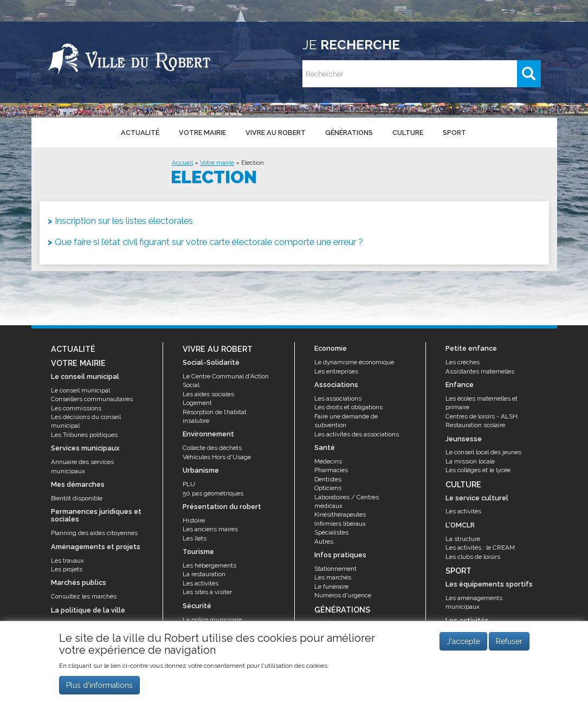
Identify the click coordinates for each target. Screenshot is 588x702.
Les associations (338, 398)
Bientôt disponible (77, 498)
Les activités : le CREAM (480, 548)
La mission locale (470, 461)
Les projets (67, 569)
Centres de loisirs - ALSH (482, 416)
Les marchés (333, 577)
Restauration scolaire (475, 425)
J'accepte (463, 642)
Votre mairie (202, 133)
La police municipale (212, 620)
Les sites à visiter (207, 592)
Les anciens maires (210, 529)
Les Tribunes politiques (84, 435)
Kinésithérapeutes (340, 514)
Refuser (509, 642)
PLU (189, 484)
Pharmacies (331, 470)
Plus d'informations (99, 685)
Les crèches (463, 362)
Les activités (201, 583)
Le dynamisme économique (354, 362)
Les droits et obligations (348, 407)
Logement (197, 403)
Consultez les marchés (84, 596)
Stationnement (335, 569)
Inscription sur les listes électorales (124, 221)
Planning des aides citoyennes (94, 533)
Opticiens (328, 488)
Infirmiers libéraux (340, 524)
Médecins (328, 461)
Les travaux (67, 561)
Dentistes (328, 479)
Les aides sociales (208, 394)
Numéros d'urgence (343, 595)
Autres (324, 542)
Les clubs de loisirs (473, 557)
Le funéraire (331, 587)
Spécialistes (331, 532)
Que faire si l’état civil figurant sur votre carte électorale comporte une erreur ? (209, 242)
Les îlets (195, 538)
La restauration (204, 574)
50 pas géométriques (213, 493)
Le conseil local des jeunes (483, 452)
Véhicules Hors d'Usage (217, 457)
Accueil (182, 163)
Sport (454, 133)
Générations (349, 133)
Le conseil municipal (80, 390)
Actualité (140, 133)
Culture (408, 133)
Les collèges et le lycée (478, 470)
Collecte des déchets (212, 448)
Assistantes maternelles (480, 371)
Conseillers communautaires (92, 399)
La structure (463, 539)
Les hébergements (209, 565)
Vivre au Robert (276, 133)
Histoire (194, 520)
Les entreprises (336, 371)
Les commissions (76, 408)
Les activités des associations (357, 434)
